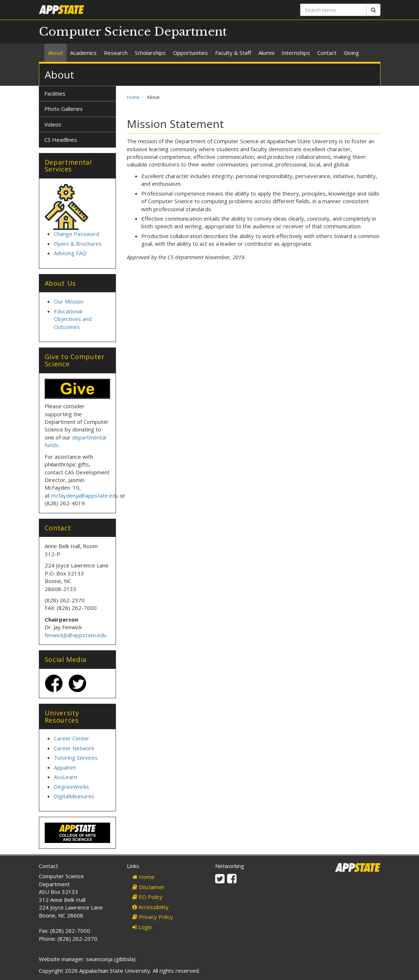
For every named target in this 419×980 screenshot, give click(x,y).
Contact (327, 53)
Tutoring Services (76, 758)
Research (116, 53)
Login (142, 927)
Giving (351, 53)
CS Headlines (61, 140)
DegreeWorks (71, 787)
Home (133, 97)
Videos (53, 124)
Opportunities (190, 53)
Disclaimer (148, 887)
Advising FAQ (70, 253)
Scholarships (150, 53)
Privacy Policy (153, 917)
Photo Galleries (64, 109)
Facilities (55, 93)
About (55, 53)
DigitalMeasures (74, 796)
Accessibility (150, 907)
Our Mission (69, 301)
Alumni (266, 53)
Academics (83, 53)
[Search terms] (333, 10)
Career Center (72, 738)
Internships (296, 53)
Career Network (74, 748)
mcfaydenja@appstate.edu (85, 495)
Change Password (76, 234)
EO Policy (147, 897)
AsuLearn (65, 777)
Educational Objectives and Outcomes (73, 319)
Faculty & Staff (233, 53)
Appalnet (65, 767)
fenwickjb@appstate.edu (76, 635)
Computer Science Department (133, 32)
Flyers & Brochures (78, 244)
